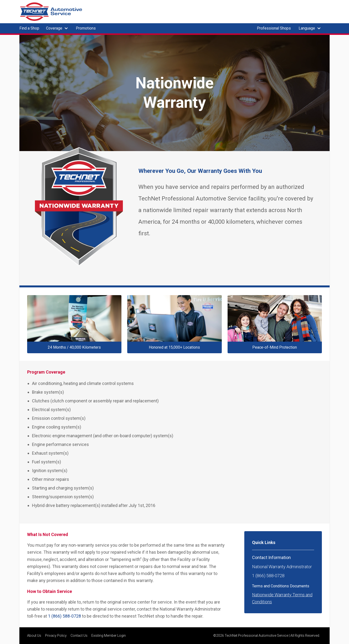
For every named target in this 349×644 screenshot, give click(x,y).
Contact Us (79, 636)
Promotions (86, 28)
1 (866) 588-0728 (64, 616)
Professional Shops (274, 28)
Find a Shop (29, 28)
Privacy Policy (56, 636)
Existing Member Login (109, 636)
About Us (34, 636)
